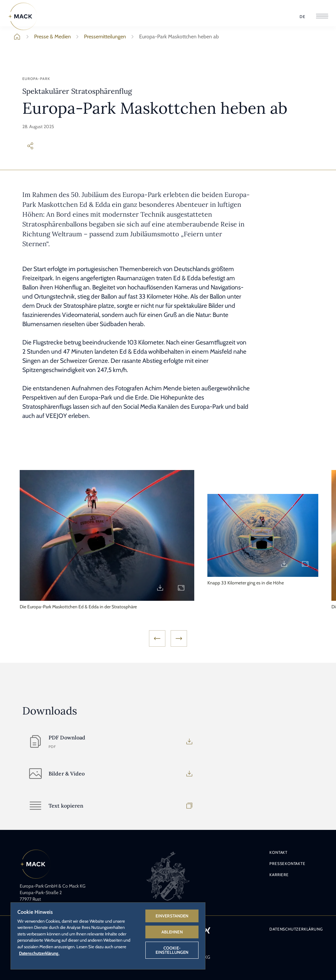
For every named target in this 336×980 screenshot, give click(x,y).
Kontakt (278, 852)
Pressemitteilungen (100, 37)
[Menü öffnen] (322, 17)
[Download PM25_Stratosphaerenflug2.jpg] (284, 564)
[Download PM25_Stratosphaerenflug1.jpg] (160, 588)
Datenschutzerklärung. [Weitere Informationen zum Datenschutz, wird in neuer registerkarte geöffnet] (39, 953)
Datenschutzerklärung (296, 929)
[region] (108, 936)
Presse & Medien (47, 37)
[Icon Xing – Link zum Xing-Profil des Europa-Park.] (207, 930)
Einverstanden (172, 916)
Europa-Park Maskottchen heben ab (174, 37)
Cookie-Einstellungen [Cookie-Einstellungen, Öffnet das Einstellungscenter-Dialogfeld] (172, 950)
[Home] (23, 16)
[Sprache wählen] (303, 17)
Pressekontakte (287, 863)
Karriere (279, 875)
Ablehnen (172, 932)
